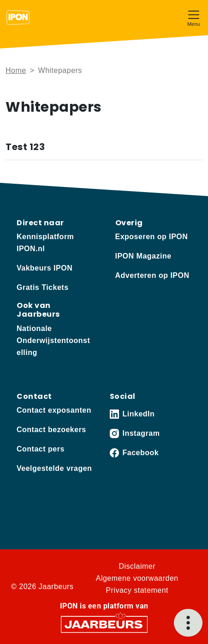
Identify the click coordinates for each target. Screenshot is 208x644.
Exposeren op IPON (152, 237)
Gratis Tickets (43, 287)
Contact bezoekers (51, 430)
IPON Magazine (143, 256)
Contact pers (41, 449)
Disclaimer (137, 566)
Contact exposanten (54, 410)
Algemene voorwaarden (137, 578)
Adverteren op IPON (152, 275)
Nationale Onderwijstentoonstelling (53, 340)
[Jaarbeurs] (104, 623)
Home (16, 70)
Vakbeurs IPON (45, 268)
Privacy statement (137, 590)
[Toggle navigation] (194, 17)
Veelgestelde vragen (54, 468)
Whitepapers (60, 70)
